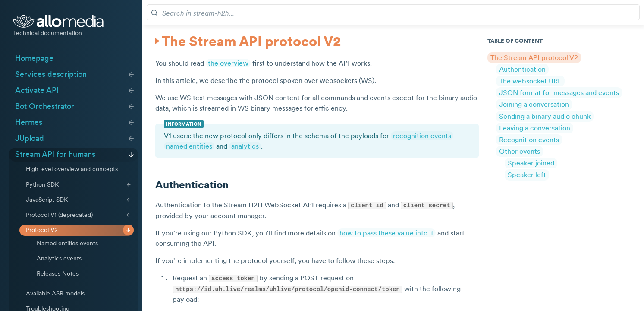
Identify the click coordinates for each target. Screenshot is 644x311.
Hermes (29, 122)
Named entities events (67, 243)
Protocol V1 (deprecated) (59, 215)
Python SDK (42, 184)
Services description (51, 74)
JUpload (30, 138)
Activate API (37, 90)
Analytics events (59, 258)
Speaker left (527, 175)
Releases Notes (58, 273)
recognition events (422, 136)
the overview (228, 63)
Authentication (522, 69)
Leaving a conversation (535, 127)
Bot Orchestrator (45, 106)
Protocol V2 (42, 230)
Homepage (34, 58)
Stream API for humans (55, 154)
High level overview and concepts (72, 169)
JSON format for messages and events (559, 92)
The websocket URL (530, 81)
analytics (245, 146)
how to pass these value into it (386, 232)
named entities (189, 146)
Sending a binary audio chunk (545, 116)
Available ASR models (55, 293)
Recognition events (529, 140)
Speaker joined (531, 163)
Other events (520, 151)
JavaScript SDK (47, 200)
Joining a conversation (534, 104)
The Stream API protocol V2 (534, 57)
